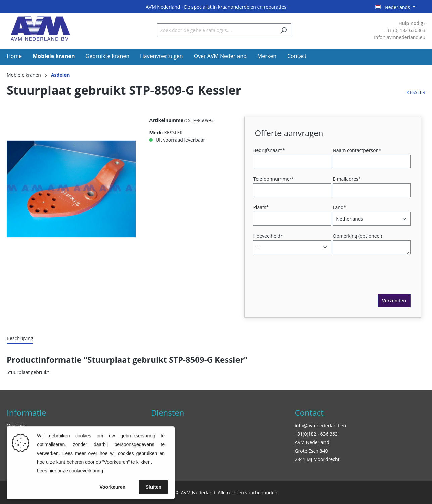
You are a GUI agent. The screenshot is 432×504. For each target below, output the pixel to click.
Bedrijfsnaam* (269, 150)
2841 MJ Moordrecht (317, 459)
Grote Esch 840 (311, 451)
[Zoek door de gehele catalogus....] (216, 30)
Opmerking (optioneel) (357, 236)
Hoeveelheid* (268, 236)
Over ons (17, 425)
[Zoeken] (283, 30)
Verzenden (394, 300)
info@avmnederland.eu (320, 425)
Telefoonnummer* (273, 179)
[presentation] (306, 281)
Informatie (26, 412)
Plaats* (261, 207)
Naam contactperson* (357, 150)
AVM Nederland (312, 442)
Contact (309, 412)
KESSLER (416, 92)
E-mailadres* (347, 179)
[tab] (20, 338)
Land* (339, 207)
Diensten (168, 412)
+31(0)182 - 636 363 (316, 434)
